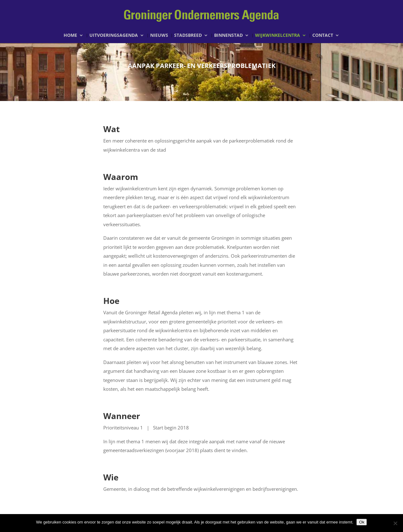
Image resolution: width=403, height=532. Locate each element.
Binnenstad (228, 36)
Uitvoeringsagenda (114, 36)
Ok (362, 522)
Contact (323, 36)
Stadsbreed (188, 36)
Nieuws (159, 36)
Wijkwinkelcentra (278, 36)
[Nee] (395, 523)
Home (70, 36)
